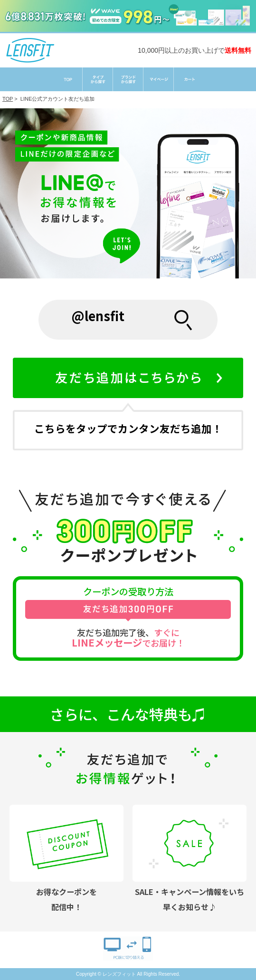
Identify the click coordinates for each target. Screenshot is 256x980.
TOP (8, 99)
